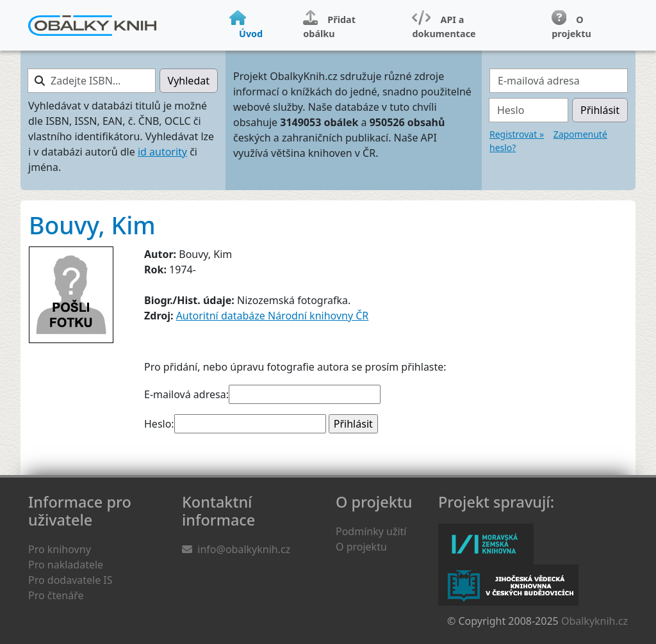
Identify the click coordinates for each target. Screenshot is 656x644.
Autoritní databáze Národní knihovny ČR (273, 316)
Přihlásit (600, 110)
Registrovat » (517, 134)
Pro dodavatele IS (70, 580)
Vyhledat (189, 81)
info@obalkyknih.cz (244, 549)
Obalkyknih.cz (594, 621)
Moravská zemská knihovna (486, 544)
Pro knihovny (60, 549)
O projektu (361, 547)
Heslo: (159, 424)
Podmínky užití (371, 531)
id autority (162, 152)
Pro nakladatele (66, 565)
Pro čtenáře (56, 595)
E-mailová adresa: (186, 394)
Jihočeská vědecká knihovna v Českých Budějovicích (508, 585)
